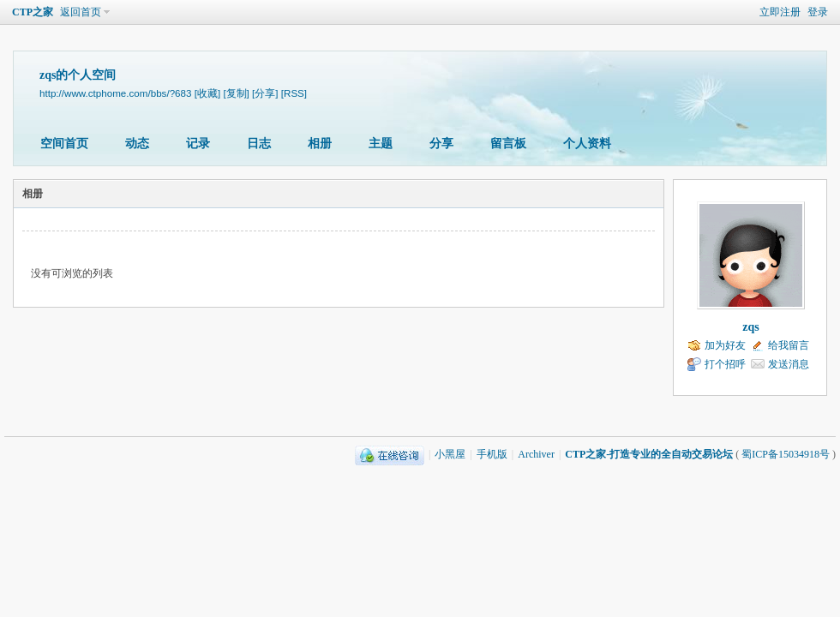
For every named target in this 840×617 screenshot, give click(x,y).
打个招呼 (725, 364)
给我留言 (789, 345)
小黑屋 (450, 454)
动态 (137, 144)
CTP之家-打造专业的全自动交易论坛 (649, 454)
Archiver (536, 454)
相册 (320, 144)
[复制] (236, 93)
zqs (750, 327)
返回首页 (81, 12)
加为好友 (725, 345)
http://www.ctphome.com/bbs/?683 (115, 93)
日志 (259, 144)
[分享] (265, 93)
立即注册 (780, 12)
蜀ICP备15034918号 (786, 454)
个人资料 (587, 144)
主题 (381, 144)
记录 (198, 144)
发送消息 (789, 364)
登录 (818, 12)
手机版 (492, 454)
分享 (441, 144)
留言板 (508, 144)
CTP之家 (33, 12)
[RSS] (294, 93)
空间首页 (64, 144)
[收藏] (207, 93)
